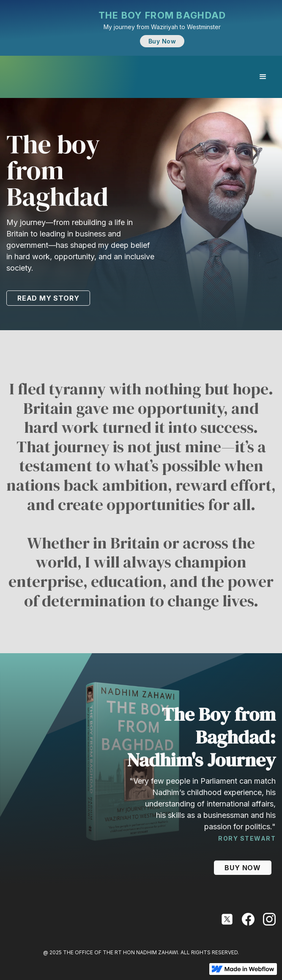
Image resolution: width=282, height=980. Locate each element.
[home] (8, 77)
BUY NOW (243, 868)
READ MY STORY (48, 298)
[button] (263, 77)
